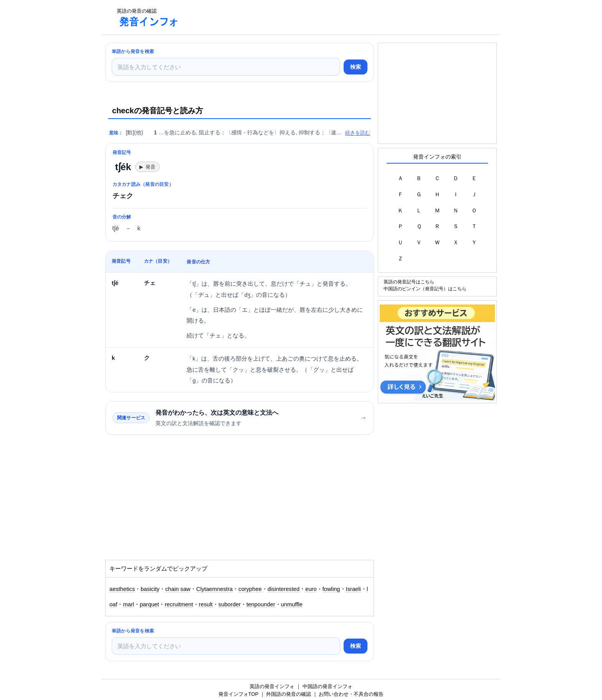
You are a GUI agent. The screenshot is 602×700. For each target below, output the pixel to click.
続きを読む (358, 133)
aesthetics (122, 589)
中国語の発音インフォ (327, 686)
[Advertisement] (326, 17)
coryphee (250, 589)
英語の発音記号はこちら (409, 282)
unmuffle (292, 604)
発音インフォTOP (238, 694)
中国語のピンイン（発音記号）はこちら (425, 289)
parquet (149, 604)
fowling (331, 589)
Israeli (353, 589)
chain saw (178, 589)
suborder (230, 604)
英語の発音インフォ (272, 686)
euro (311, 589)
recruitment (179, 604)
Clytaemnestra (214, 589)
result (206, 604)
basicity (150, 589)
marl (128, 604)
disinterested (284, 589)
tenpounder (261, 604)
